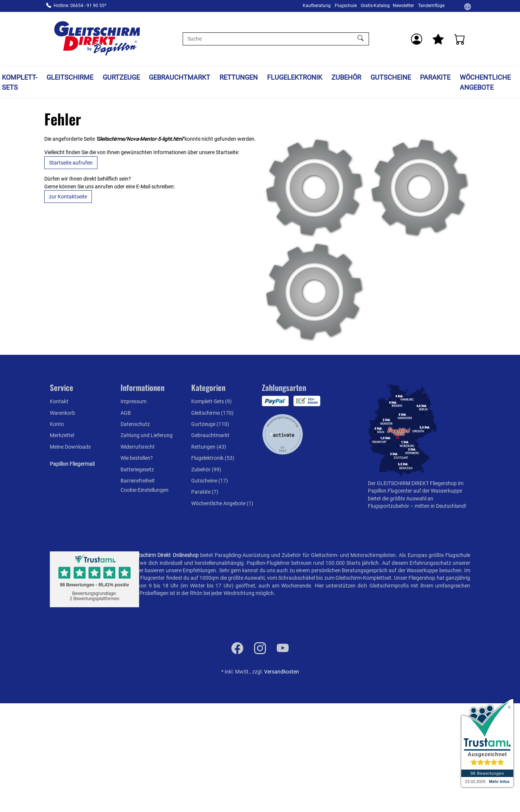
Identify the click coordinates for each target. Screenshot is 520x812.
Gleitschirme (70, 77)
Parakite (435, 77)
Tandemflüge (431, 6)
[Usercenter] (417, 39)
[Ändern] (468, 6)
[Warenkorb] (460, 39)
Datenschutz (135, 424)
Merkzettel (62, 435)
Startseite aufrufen (71, 163)
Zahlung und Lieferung (147, 435)
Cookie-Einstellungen (145, 490)
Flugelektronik (295, 77)
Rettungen (239, 77)
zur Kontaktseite (68, 197)
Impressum (134, 401)
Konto (57, 424)
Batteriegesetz (137, 469)
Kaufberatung (317, 6)
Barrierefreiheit (138, 481)
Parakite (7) (205, 492)
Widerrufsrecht (138, 447)
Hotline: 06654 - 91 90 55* (80, 6)
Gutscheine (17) (210, 481)
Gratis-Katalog (375, 6)
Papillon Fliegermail (72, 464)
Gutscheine (391, 77)
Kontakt (59, 401)
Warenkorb (62, 413)
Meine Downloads (70, 447)
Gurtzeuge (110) (210, 424)
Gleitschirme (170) (212, 413)
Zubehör (346, 77)
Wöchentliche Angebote (485, 82)
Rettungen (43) (209, 447)
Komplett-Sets (20, 82)
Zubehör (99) (206, 469)
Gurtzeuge (121, 77)
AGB (126, 413)
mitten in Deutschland (440, 506)
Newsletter (403, 6)
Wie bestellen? (137, 458)
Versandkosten (282, 672)
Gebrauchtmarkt (179, 77)
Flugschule (346, 6)
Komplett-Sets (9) (211, 401)
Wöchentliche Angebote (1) (222, 503)
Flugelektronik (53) (213, 458)
